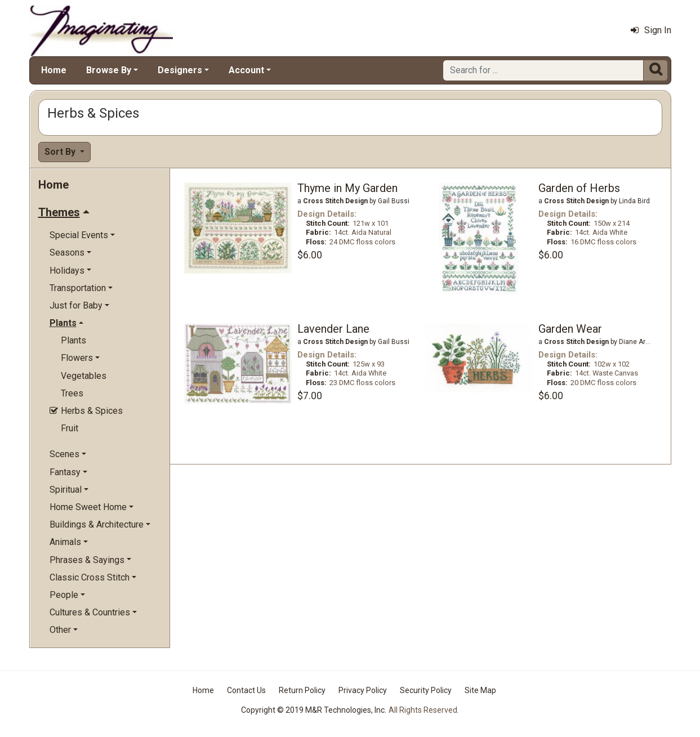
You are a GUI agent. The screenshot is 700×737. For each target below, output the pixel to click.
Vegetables (84, 376)
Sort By (61, 152)
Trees (72, 393)
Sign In (651, 30)
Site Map (480, 690)
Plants (73, 340)
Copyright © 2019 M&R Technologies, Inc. (314, 710)
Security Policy (426, 690)
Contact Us (246, 690)
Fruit (70, 428)
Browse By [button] (109, 70)
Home (54, 70)
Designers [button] (180, 70)
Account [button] (246, 70)
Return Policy (302, 690)
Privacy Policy (363, 690)
